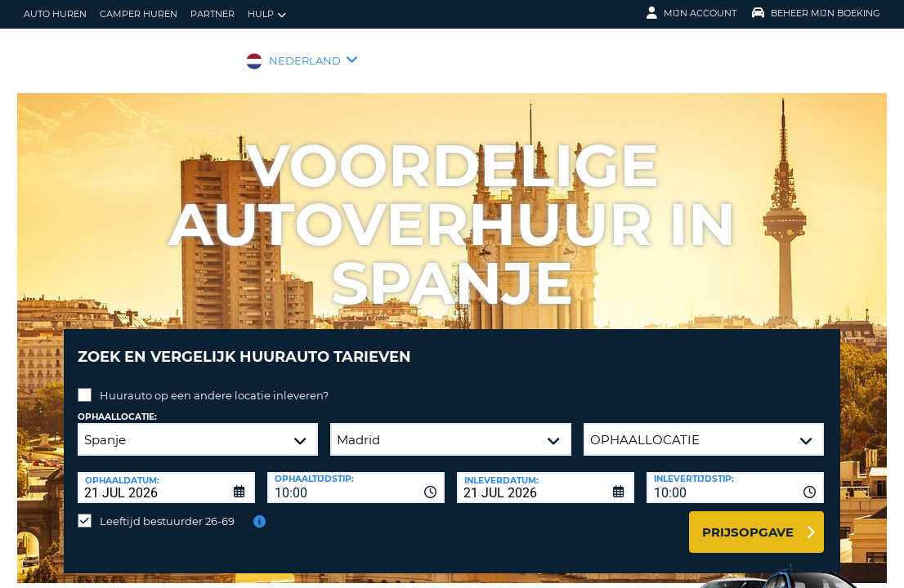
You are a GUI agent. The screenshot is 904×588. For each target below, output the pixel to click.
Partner (213, 14)
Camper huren (139, 14)
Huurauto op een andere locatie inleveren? (214, 383)
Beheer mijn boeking (816, 13)
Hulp (267, 14)
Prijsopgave (748, 520)
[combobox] (356, 475)
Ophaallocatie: (117, 405)
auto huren (55, 14)
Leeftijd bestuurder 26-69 (167, 509)
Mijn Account (691, 13)
